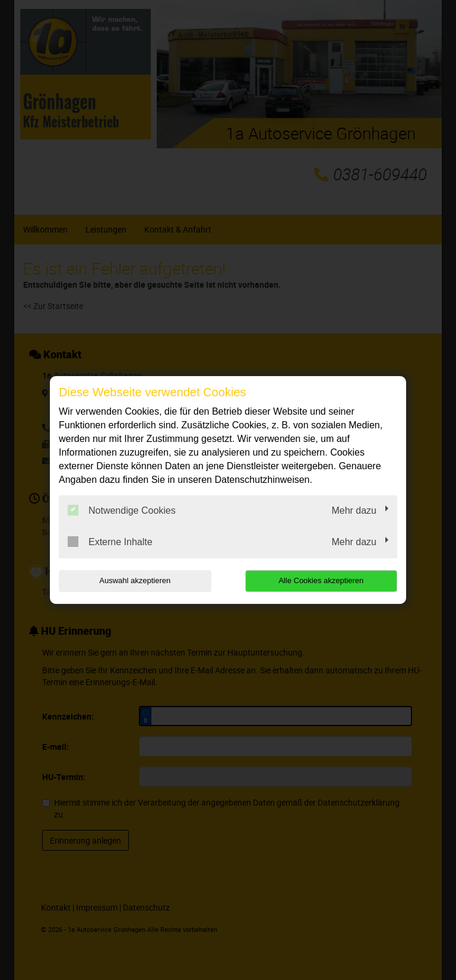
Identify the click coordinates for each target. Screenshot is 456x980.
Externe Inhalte (110, 542)
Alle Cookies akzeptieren (321, 580)
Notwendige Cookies (122, 510)
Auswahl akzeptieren (135, 580)
